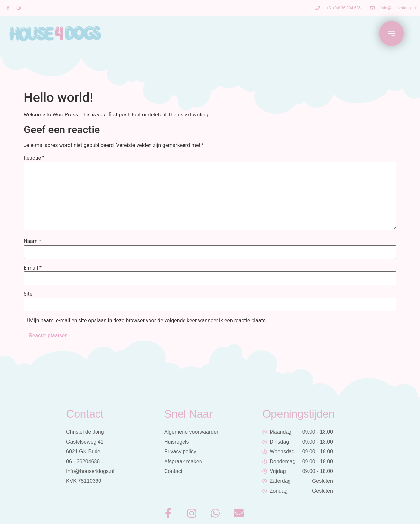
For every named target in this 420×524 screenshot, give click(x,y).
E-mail (33, 268)
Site (28, 294)
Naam (32, 241)
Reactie (34, 158)
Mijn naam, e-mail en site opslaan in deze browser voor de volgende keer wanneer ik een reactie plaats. (148, 321)
